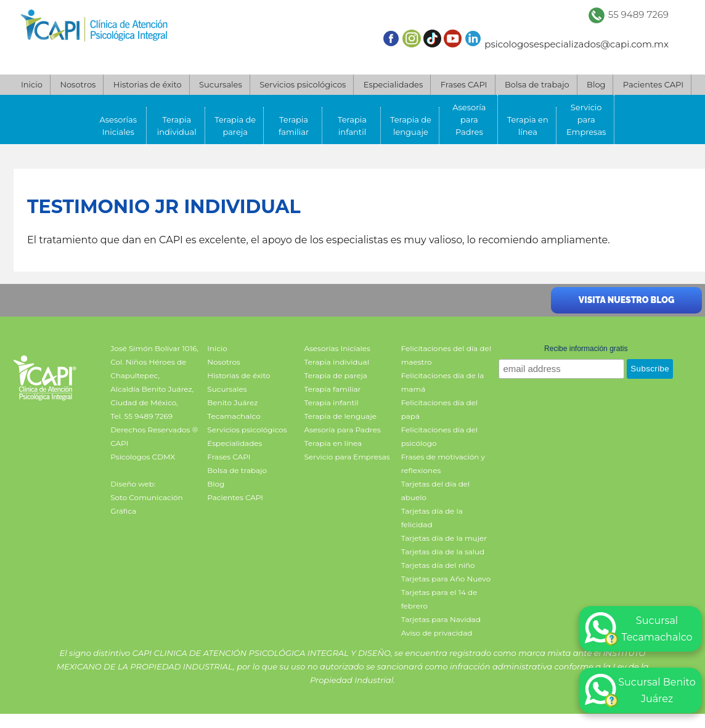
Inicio (32, 84)
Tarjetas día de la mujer (444, 538)
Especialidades (393, 84)
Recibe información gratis (586, 349)
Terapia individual (177, 126)
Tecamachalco (234, 416)
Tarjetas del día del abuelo (436, 491)
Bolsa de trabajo (537, 84)
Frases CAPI (464, 84)
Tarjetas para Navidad (441, 619)
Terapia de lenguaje (411, 126)
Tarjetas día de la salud (443, 552)
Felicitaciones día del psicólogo (440, 436)
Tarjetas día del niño (438, 565)
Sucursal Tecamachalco (639, 629)
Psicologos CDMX (143, 457)
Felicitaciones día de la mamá (443, 382)
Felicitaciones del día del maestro (446, 355)
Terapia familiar (294, 126)
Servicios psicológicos (303, 84)
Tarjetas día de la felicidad (432, 518)
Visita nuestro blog (626, 300)
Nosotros (78, 84)
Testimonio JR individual (164, 207)
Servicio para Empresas (586, 119)
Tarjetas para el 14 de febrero (439, 599)
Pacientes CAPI (653, 84)
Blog (596, 84)
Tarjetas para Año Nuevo (446, 579)
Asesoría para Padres (469, 119)
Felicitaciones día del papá (440, 409)
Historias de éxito (148, 84)
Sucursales (221, 84)
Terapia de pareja (235, 126)
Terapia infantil (352, 126)
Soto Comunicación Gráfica (146, 504)
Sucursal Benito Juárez (640, 690)
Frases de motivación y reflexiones (443, 463)
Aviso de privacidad (437, 633)
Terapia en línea (528, 126)
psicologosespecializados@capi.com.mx (577, 44)
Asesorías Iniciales (119, 126)
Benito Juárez (232, 402)
